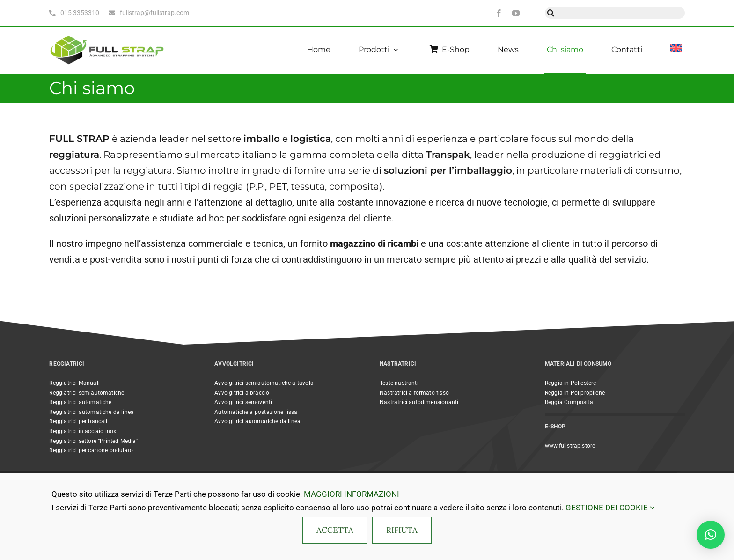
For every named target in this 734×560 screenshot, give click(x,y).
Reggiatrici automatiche (80, 402)
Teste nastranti (399, 383)
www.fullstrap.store (570, 446)
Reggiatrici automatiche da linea (92, 412)
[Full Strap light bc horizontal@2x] (108, 35)
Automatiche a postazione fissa (256, 412)
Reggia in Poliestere (571, 383)
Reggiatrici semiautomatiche (87, 393)
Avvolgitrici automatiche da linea (257, 421)
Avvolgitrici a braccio (242, 393)
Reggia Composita (569, 402)
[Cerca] (551, 13)
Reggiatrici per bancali (78, 421)
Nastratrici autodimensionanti (419, 402)
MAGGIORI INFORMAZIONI (352, 494)
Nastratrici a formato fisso (414, 393)
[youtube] (516, 13)
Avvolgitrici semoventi (243, 402)
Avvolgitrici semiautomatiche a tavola (264, 383)
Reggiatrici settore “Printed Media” (93, 441)
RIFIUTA (402, 530)
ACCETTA (335, 530)
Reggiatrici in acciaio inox (83, 431)
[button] (711, 535)
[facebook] (499, 13)
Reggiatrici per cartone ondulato (91, 450)
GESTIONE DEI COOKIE (610, 508)
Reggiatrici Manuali (74, 383)
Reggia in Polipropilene (575, 393)
